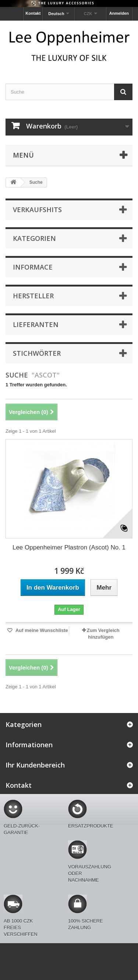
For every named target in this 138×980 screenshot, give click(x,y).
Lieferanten (36, 324)
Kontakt (33, 13)
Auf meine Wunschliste (41, 630)
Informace (33, 267)
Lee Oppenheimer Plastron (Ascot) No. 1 (69, 547)
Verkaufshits (37, 210)
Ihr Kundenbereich (35, 765)
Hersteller (33, 296)
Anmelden (119, 13)
